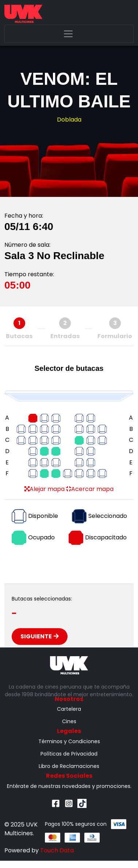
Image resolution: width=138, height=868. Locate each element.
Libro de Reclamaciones (69, 766)
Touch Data (57, 850)
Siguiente (40, 636)
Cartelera (69, 709)
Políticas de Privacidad (69, 754)
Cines (69, 721)
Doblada (69, 120)
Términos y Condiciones (69, 741)
